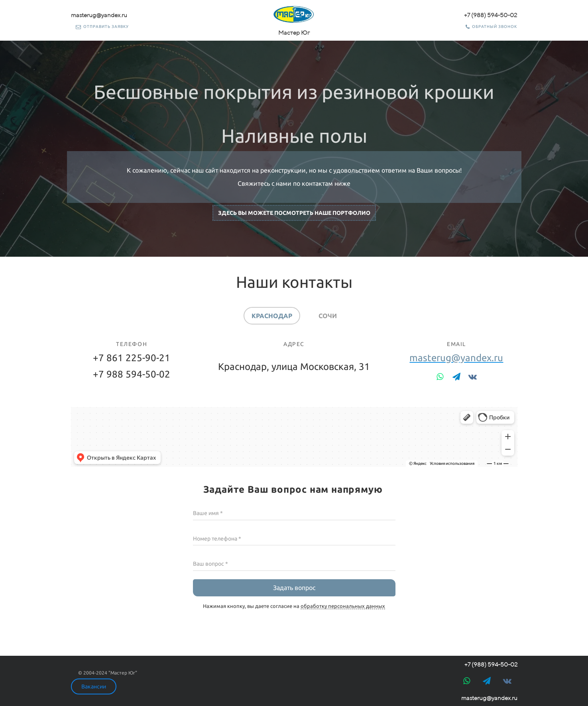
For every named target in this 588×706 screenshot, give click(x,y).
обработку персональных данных (343, 606)
